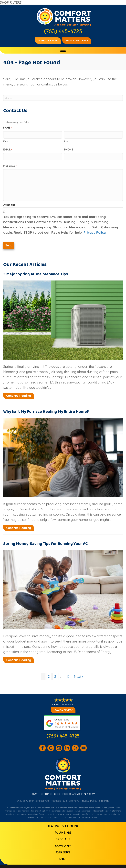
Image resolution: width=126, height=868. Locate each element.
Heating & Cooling (63, 823)
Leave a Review (63, 707)
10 (68, 674)
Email (8, 149)
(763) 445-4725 (63, 733)
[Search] (63, 98)
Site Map (104, 798)
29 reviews (68, 702)
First (6, 140)
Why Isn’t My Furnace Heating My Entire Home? (46, 409)
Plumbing (63, 829)
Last (67, 140)
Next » (79, 674)
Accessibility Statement (65, 798)
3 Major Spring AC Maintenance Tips (36, 271)
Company (63, 843)
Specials (63, 836)
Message (10, 164)
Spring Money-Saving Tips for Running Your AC (45, 541)
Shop (63, 856)
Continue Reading (19, 393)
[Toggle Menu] (63, 50)
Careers (63, 849)
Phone (69, 149)
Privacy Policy (95, 231)
